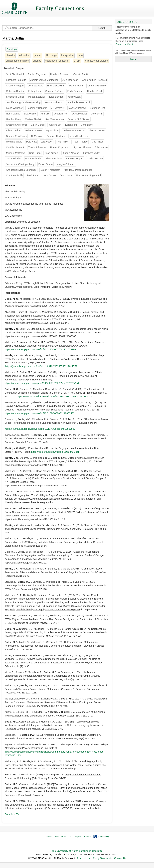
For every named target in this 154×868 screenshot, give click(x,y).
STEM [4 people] (77, 61)
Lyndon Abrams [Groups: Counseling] (83, 147)
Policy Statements (103, 858)
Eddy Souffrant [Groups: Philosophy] (75, 91)
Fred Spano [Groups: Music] (33, 175)
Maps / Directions (83, 837)
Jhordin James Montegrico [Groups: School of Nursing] (44, 80)
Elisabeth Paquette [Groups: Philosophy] (16, 80)
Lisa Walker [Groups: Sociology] (30, 114)
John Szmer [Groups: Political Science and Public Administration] (50, 175)
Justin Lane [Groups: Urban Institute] (66, 175)
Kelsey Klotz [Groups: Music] (35, 91)
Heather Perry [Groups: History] (13, 119)
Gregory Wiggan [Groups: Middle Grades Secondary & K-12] (15, 86)
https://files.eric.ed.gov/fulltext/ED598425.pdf (55, 452)
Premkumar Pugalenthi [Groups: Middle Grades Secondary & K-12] (88, 175)
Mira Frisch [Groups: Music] (97, 142)
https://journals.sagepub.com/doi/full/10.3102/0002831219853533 (40, 413)
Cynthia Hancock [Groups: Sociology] (15, 147)
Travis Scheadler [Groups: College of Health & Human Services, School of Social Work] (37, 147)
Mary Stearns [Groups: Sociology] (76, 86)
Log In (133, 59)
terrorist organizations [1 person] (96, 61)
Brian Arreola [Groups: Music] (51, 153)
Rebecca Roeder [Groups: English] (15, 91)
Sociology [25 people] (12, 49)
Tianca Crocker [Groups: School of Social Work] (97, 130)
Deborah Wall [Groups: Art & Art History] (61, 114)
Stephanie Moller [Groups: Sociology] (15, 97)
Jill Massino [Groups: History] (37, 136)
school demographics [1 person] (17, 61)
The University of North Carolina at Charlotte (77, 851)
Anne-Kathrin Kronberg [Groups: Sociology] (95, 80)
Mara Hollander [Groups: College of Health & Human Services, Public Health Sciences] (34, 159)
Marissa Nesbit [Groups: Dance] (33, 119)
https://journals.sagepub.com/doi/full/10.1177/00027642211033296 (40, 349)
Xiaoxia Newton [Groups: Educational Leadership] (71, 153)
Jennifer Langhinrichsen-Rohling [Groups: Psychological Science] (23, 102)
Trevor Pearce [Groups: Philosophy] (80, 142)
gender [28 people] (38, 55)
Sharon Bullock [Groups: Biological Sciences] (54, 159)
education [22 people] (24, 55)
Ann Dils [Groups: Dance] (45, 114)
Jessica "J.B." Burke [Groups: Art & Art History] (79, 119)
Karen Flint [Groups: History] (71, 125)
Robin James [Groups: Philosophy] (13, 114)
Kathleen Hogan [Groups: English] (75, 159)
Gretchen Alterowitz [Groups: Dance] (16, 125)
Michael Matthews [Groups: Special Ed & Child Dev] (16, 153)
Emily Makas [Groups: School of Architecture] (38, 125)
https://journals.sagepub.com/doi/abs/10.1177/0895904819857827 (40, 429)
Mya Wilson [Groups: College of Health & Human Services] (52, 130)
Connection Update (125, 44)
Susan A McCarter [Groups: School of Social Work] (50, 170)
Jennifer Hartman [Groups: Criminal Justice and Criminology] (56, 136)
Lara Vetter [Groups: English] (47, 142)
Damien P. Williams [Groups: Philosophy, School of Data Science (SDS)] (16, 136)
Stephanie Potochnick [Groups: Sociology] (79, 102)
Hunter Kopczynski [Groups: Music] (60, 147)
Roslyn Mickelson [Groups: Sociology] (54, 102)
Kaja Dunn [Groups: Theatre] (35, 153)
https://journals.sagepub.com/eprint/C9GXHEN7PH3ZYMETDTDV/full (42, 383)
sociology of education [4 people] (57, 61)
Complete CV (12, 814)
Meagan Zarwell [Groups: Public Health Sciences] (37, 97)
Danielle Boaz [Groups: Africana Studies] (79, 114)
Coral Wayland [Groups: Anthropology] (35, 86)
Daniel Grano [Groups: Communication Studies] (46, 164)
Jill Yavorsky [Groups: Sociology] (58, 108)
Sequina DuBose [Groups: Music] (54, 91)
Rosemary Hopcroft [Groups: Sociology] (37, 108)
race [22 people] (80, 55)
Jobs (56, 837)
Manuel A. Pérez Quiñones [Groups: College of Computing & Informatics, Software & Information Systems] (78, 170)
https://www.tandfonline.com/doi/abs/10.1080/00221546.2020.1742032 (54, 396)
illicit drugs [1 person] (51, 55)
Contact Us (120, 858)
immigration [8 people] (67, 55)
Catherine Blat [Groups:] (97, 108)
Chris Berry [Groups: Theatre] (87, 125)
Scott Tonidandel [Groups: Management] (15, 74)
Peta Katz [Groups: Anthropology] (32, 142)
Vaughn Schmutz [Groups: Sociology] (66, 164)
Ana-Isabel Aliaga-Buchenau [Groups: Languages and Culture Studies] (21, 170)
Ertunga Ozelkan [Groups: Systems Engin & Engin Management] (56, 86)
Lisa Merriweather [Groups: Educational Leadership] (55, 119)
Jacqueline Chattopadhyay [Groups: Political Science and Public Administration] (20, 164)
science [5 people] (37, 61)
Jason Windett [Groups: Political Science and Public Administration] (14, 159)
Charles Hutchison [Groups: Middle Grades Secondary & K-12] (97, 86)
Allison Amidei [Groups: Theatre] (13, 130)
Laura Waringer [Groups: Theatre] (14, 108)
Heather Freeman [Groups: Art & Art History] (60, 74)
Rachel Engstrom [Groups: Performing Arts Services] (37, 74)
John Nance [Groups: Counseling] (101, 147)
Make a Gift (67, 837)
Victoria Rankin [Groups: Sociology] (81, 74)
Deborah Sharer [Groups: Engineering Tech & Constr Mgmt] (34, 130)
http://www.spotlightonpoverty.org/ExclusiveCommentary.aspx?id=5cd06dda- (46, 752)
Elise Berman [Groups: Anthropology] (56, 97)
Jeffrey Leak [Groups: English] (74, 97)
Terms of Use (84, 858)
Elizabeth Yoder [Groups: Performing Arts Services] (91, 153)
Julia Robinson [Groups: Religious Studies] (70, 80)
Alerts (49, 837)
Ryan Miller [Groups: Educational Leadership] (62, 142)
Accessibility (103, 837)
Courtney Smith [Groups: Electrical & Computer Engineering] (14, 175)
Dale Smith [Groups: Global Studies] (97, 114)
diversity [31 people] (10, 55)
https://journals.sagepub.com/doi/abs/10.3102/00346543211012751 (41, 366)
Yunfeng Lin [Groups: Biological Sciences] (55, 125)
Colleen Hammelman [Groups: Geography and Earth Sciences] (74, 130)
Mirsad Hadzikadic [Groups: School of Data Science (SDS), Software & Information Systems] (79, 136)
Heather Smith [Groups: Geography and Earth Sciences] (95, 91)
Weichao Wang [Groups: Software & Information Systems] (14, 142)
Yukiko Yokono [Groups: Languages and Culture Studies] (95, 159)
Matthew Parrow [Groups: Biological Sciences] (77, 108)
